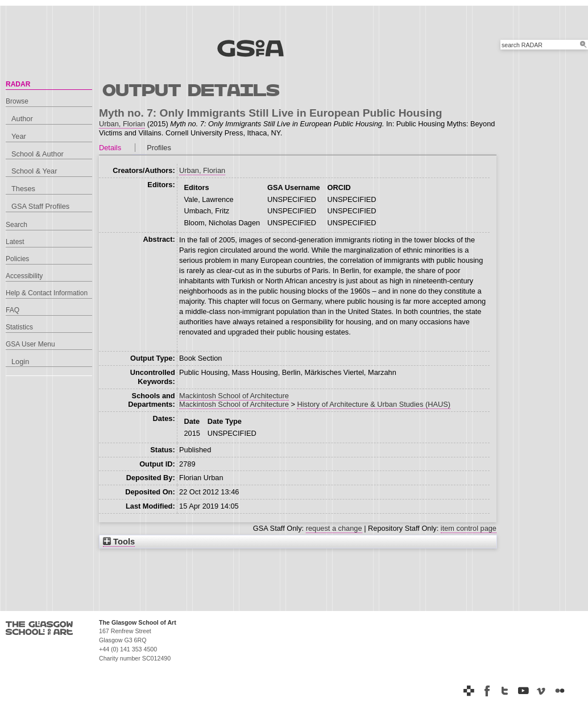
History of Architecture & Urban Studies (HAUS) (374, 404)
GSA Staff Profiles (40, 206)
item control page (469, 528)
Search (16, 225)
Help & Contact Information (47, 293)
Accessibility (24, 276)
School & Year (34, 171)
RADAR (18, 84)
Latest (15, 242)
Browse (17, 101)
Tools (119, 542)
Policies (17, 259)
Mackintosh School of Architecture (234, 396)
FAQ (13, 310)
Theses (23, 189)
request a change (334, 528)
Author (22, 119)
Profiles (159, 148)
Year (19, 136)
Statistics (19, 327)
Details (110, 148)
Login (20, 362)
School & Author (38, 154)
